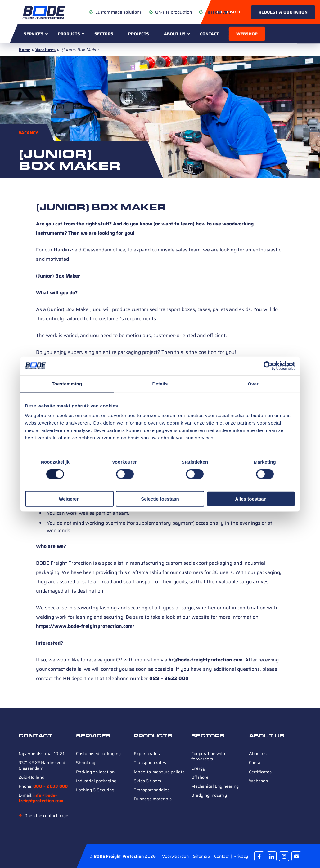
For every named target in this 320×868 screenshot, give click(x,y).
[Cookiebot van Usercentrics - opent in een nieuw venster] (268, 366)
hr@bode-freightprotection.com (206, 660)
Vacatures (45, 50)
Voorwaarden (176, 856)
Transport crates (150, 763)
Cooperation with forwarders (208, 756)
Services (34, 34)
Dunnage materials (153, 799)
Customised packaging (98, 754)
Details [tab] (160, 383)
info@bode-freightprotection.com (41, 798)
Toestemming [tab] (67, 383)
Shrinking (86, 763)
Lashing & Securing (95, 790)
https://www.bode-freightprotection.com (84, 626)
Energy (198, 768)
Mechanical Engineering (215, 786)
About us (175, 34)
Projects (139, 34)
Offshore (200, 777)
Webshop (247, 34)
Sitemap (202, 856)
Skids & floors (147, 781)
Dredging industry (209, 795)
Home (25, 50)
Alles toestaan (251, 499)
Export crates (147, 754)
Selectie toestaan (160, 499)
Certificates (260, 772)
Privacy (241, 856)
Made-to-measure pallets (159, 772)
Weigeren (69, 499)
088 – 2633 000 (169, 678)
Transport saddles (152, 790)
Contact (209, 34)
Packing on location (95, 772)
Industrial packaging (96, 781)
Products (69, 34)
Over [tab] (253, 383)
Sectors (104, 34)
